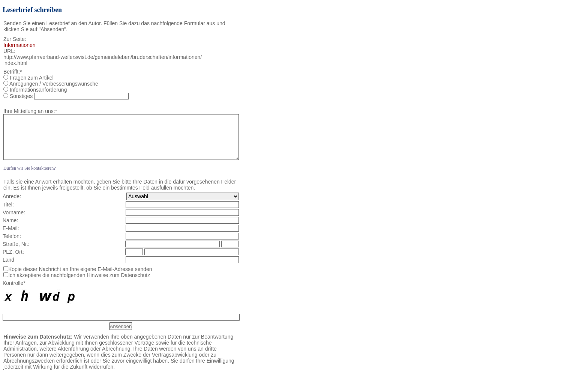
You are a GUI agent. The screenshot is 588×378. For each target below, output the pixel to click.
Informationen (19, 45)
